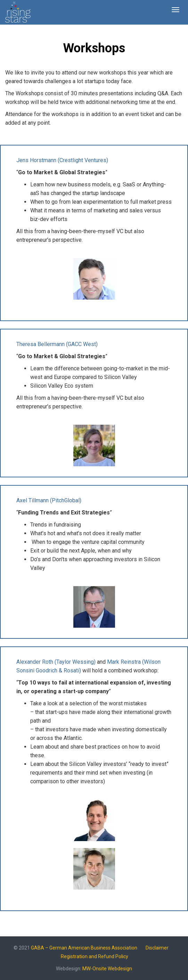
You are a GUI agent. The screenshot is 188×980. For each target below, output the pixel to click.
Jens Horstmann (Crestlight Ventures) (62, 160)
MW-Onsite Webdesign (107, 969)
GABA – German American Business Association (84, 948)
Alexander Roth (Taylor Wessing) (56, 662)
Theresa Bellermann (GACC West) (57, 344)
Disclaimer (157, 948)
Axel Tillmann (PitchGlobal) (49, 500)
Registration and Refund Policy (95, 956)
